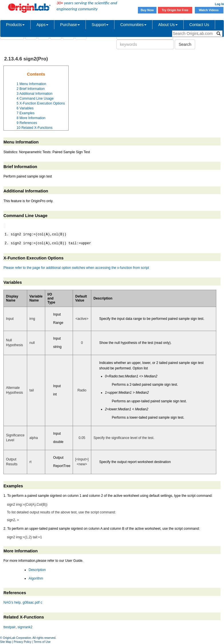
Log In (219, 4)
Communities (133, 25)
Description (37, 570)
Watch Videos (209, 10)
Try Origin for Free (175, 10)
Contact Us (199, 25)
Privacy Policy (23, 642)
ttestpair (10, 627)
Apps (42, 25)
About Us (168, 25)
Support (100, 25)
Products (15, 25)
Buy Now (147, 10)
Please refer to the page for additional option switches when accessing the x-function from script (76, 268)
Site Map (6, 642)
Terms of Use (42, 642)
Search (185, 44)
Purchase (70, 25)
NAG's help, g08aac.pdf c (23, 602)
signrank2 (25, 627)
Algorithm (36, 578)
